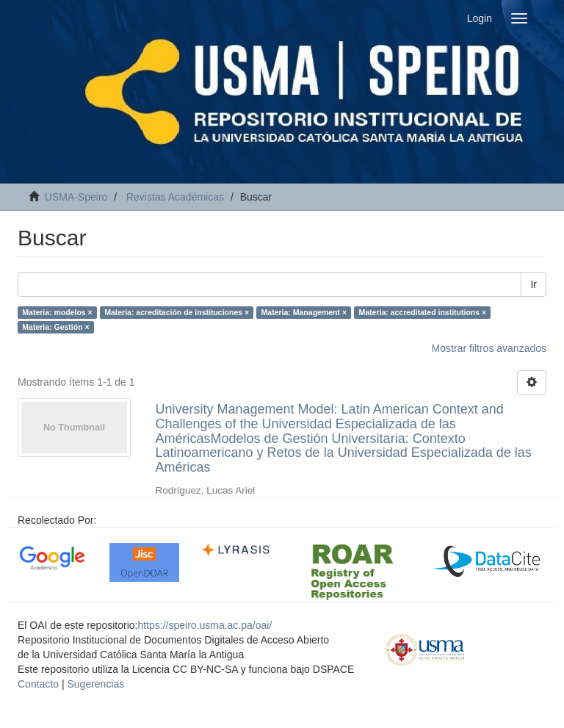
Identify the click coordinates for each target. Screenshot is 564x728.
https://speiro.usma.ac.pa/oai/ (205, 625)
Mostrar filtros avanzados (489, 348)
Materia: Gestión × (55, 327)
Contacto (38, 684)
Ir (534, 284)
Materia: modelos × (57, 312)
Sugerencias (95, 684)
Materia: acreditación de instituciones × (177, 312)
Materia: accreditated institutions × (423, 312)
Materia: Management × (304, 312)
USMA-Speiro (76, 197)
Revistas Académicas (175, 197)
